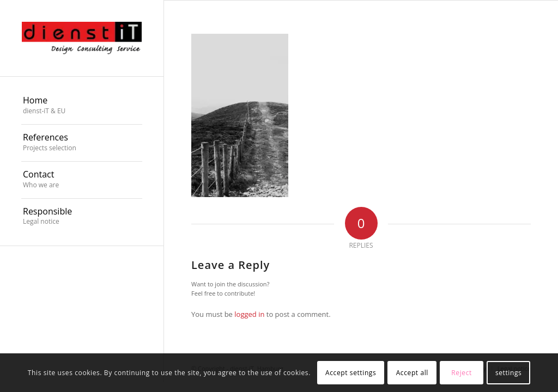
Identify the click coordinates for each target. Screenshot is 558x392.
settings (508, 373)
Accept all (412, 373)
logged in (249, 314)
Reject (462, 373)
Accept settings (351, 373)
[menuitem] (82, 106)
